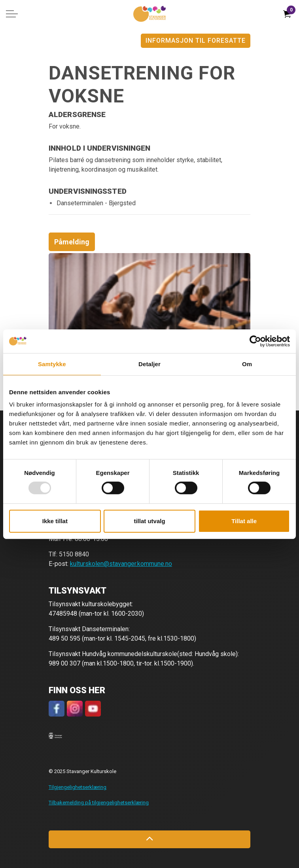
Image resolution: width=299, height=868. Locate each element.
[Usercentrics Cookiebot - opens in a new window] (255, 341)
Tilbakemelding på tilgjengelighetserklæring (99, 803)
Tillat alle (244, 521)
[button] (55, 735)
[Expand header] (12, 14)
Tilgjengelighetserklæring (78, 787)
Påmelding (72, 242)
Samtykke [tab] (52, 364)
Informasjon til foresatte (196, 41)
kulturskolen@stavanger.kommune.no (121, 564)
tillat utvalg (149, 521)
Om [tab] (247, 364)
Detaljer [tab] (149, 364)
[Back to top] (149, 839)
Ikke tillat (55, 521)
